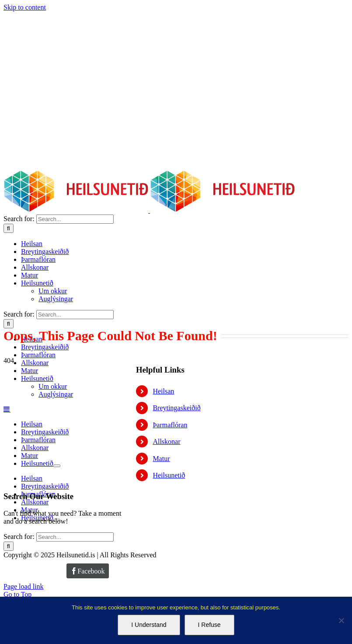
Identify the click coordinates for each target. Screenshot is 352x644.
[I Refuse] (341, 620)
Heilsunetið (169, 475)
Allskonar (166, 442)
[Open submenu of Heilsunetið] (57, 466)
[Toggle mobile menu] (7, 409)
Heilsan (163, 391)
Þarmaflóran (170, 425)
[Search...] (75, 219)
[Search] (9, 228)
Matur (161, 459)
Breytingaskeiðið (176, 408)
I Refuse (209, 625)
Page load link (24, 586)
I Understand (149, 625)
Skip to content (25, 7)
